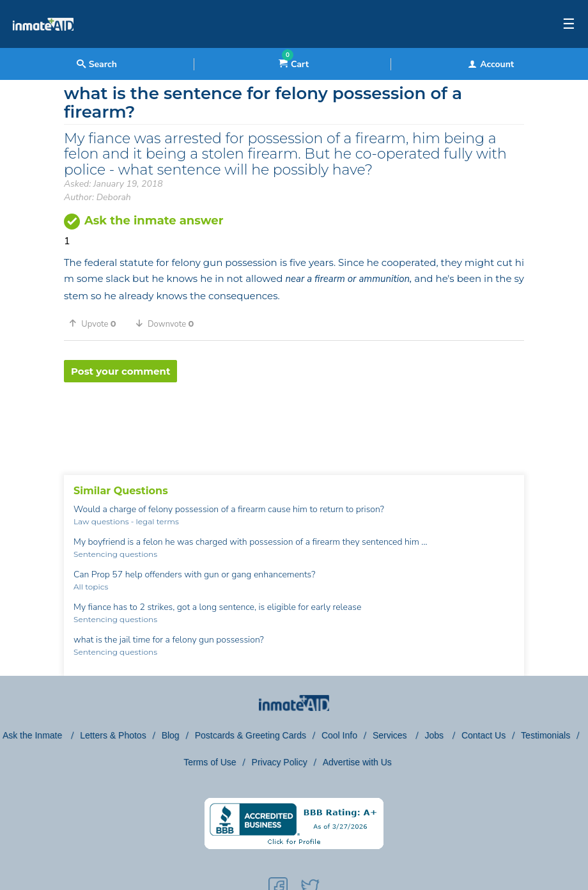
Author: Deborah (97, 197)
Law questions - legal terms (126, 521)
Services (391, 735)
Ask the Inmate (34, 735)
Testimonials (545, 735)
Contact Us (484, 735)
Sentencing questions (115, 554)
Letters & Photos (113, 735)
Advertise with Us (357, 762)
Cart (294, 64)
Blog (171, 735)
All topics (91, 587)
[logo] (43, 45)
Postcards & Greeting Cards (251, 735)
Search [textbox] (97, 64)
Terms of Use (210, 762)
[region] (294, 424)
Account (491, 64)
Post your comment (120, 371)
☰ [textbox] (569, 24)
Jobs (435, 735)
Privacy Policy (280, 762)
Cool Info (339, 735)
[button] (97, 324)
